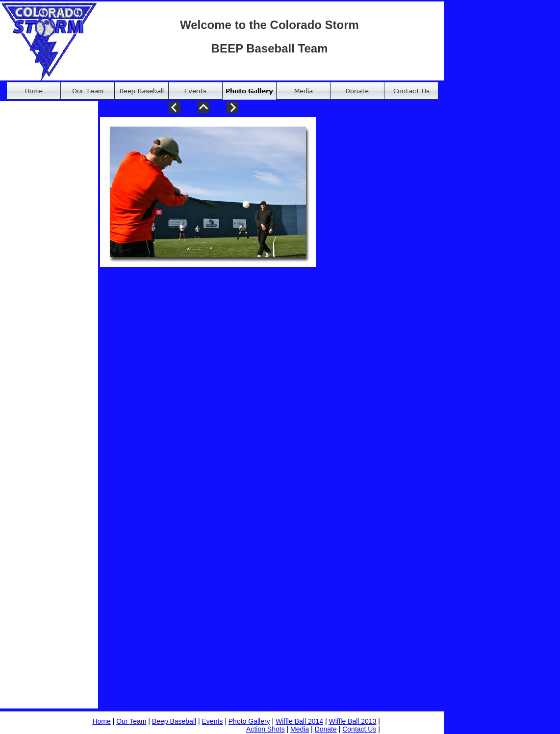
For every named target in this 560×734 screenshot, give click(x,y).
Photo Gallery (249, 721)
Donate (326, 729)
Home (101, 721)
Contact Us (359, 729)
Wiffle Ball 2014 (299, 721)
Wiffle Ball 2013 (352, 721)
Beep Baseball (174, 721)
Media (300, 729)
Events (213, 721)
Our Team (131, 721)
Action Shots (266, 729)
